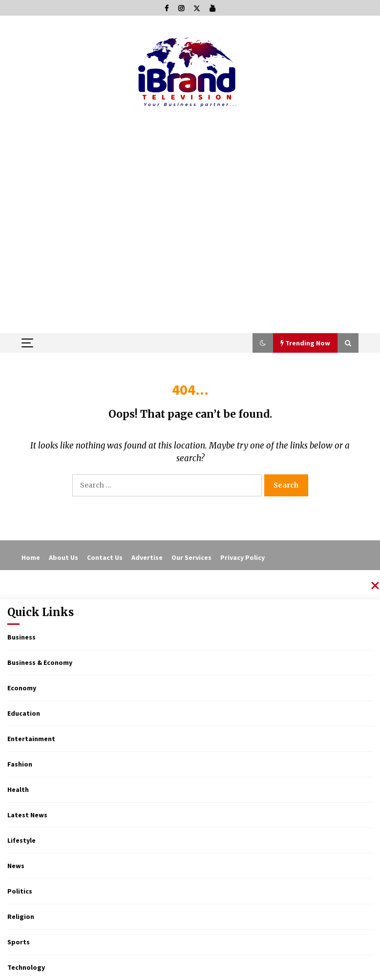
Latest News (27, 815)
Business (21, 637)
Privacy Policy (243, 557)
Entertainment (31, 739)
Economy (22, 688)
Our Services (191, 557)
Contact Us (105, 557)
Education (24, 713)
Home (31, 557)
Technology (26, 967)
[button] (263, 343)
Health (18, 789)
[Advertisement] (190, 260)
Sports (19, 942)
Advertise (147, 557)
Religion (21, 916)
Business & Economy (40, 662)
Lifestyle (21, 840)
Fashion (20, 764)
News (16, 866)
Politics (20, 891)
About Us (63, 557)
